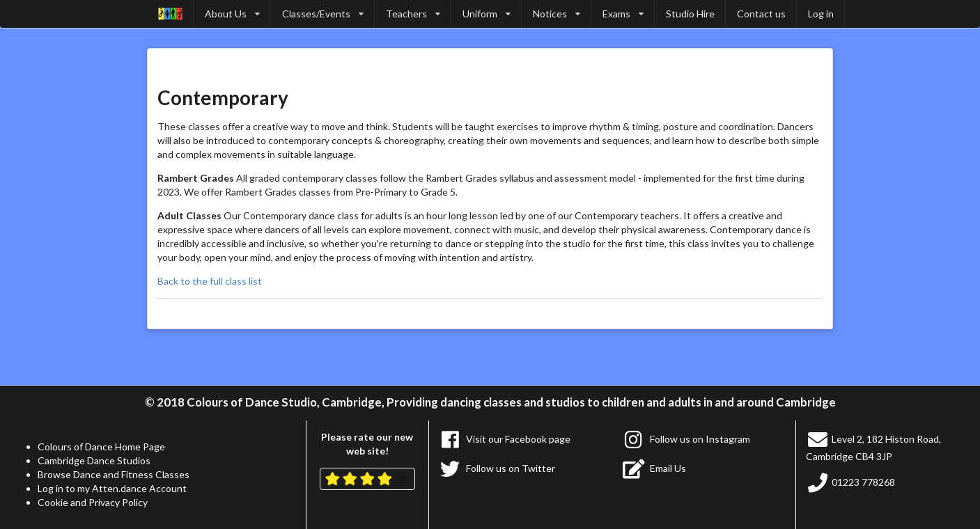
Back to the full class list (210, 281)
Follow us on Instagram (686, 439)
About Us (232, 14)
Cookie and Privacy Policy (93, 502)
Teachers (413, 14)
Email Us (654, 468)
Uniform (487, 14)
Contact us (761, 14)
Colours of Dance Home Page (101, 447)
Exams (623, 14)
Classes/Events (323, 14)
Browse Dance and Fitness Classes (114, 474)
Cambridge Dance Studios (94, 460)
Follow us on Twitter (497, 468)
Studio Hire (690, 14)
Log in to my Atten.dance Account (112, 488)
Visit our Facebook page (505, 439)
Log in (821, 14)
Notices (557, 14)
